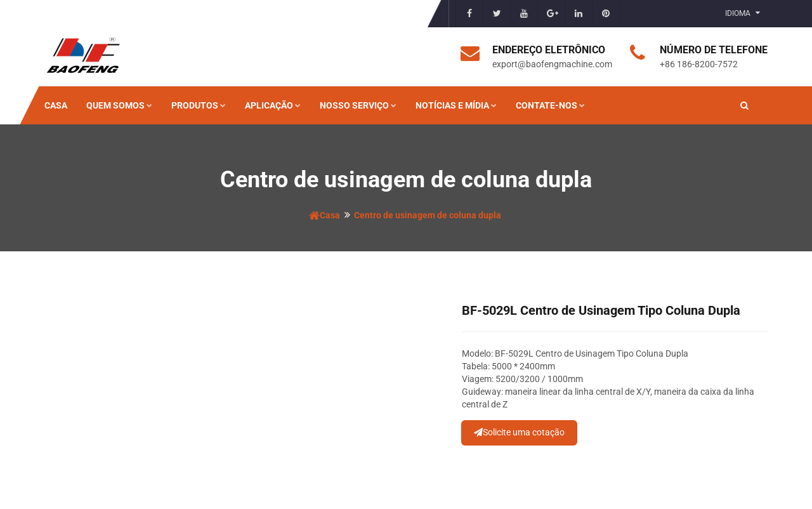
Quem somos (119, 105)
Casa (56, 105)
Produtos (199, 105)
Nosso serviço (358, 105)
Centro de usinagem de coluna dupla (428, 215)
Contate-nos (550, 105)
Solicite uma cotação (519, 432)
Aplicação (273, 105)
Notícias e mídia (456, 105)
